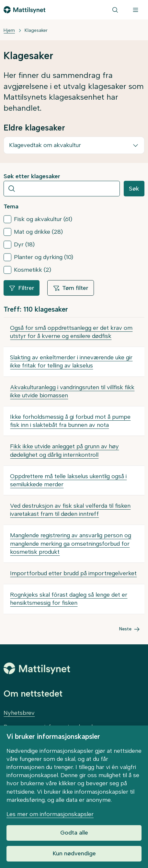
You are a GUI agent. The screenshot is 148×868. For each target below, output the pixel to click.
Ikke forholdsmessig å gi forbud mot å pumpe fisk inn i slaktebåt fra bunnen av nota (70, 421)
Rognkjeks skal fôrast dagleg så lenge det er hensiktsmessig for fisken (69, 599)
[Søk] (115, 10)
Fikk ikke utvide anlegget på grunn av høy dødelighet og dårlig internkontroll (64, 450)
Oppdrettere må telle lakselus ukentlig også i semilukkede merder (68, 480)
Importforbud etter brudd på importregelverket (73, 573)
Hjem (9, 30)
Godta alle (74, 833)
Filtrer (22, 288)
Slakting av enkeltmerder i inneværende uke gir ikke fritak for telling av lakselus (71, 361)
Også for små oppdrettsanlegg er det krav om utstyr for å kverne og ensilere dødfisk (71, 332)
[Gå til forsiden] (24, 10)
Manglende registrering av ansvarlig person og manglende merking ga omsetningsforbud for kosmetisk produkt (71, 543)
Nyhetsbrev (19, 713)
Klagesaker (36, 30)
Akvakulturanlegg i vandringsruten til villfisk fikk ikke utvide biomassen (72, 391)
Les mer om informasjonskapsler (50, 814)
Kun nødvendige (74, 853)
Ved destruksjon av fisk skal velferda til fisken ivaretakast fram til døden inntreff (70, 510)
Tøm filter (71, 288)
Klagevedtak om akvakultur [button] (45, 145)
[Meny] (136, 10)
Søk (134, 189)
